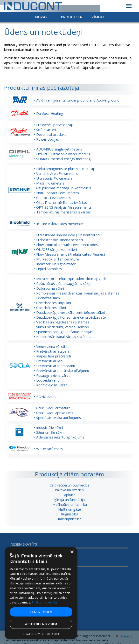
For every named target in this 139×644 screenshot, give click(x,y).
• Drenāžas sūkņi (47, 298)
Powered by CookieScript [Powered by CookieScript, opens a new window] (41, 634)
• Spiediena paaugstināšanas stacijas (63, 332)
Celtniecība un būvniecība (69, 485)
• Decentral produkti (50, 134)
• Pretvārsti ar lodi (49, 361)
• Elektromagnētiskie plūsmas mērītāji (64, 169)
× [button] (72, 552)
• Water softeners (48, 449)
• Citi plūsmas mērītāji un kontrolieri (63, 188)
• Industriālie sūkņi (49, 427)
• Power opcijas (46, 139)
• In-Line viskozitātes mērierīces (59, 224)
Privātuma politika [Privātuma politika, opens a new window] (45, 602)
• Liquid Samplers (48, 269)
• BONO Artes (45, 397)
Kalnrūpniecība (70, 519)
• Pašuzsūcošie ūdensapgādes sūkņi (63, 283)
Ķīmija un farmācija (69, 500)
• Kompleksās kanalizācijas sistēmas (63, 336)
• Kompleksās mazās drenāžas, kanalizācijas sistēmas (77, 293)
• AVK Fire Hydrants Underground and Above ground (77, 100)
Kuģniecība (70, 514)
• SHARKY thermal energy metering (62, 159)
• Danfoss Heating (49, 113)
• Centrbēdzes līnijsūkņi (52, 303)
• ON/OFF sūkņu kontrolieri (56, 249)
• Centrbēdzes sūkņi (50, 308)
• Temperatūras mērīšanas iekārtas (62, 212)
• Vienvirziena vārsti (49, 346)
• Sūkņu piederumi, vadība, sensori (62, 327)
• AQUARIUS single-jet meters (58, 149)
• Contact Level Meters (52, 198)
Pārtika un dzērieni (70, 490)
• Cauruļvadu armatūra (52, 408)
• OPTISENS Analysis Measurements (63, 207)
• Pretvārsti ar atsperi (51, 351)
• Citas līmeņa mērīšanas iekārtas (60, 202)
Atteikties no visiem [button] (41, 624)
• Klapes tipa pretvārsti (52, 356)
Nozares (43, 17)
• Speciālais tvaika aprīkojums (57, 418)
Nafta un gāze (69, 509)
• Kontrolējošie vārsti (51, 385)
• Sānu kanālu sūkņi (49, 432)
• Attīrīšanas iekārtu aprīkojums (59, 437)
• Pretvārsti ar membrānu (55, 366)
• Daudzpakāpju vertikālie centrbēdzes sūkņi (69, 312)
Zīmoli (98, 17)
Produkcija (72, 17)
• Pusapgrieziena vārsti (52, 375)
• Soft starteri (45, 130)
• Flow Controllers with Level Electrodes (66, 245)
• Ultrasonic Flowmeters (53, 178)
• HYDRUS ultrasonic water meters (62, 154)
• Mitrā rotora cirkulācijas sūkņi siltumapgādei (71, 279)
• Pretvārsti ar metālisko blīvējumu (62, 370)
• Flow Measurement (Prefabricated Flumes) (69, 254)
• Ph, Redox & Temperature (56, 259)
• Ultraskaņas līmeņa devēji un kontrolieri (67, 235)
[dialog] (41, 593)
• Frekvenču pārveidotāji (53, 125)
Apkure (70, 495)
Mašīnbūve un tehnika (70, 504)
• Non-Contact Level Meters (56, 193)
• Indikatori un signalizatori (55, 264)
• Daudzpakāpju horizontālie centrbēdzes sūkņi (72, 317)
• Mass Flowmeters (49, 183)
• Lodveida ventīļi (48, 380)
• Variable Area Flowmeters (56, 173)
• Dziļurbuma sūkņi (49, 288)
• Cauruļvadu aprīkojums (54, 413)
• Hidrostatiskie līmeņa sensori (58, 240)
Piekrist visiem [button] (41, 612)
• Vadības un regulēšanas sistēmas (62, 322)
